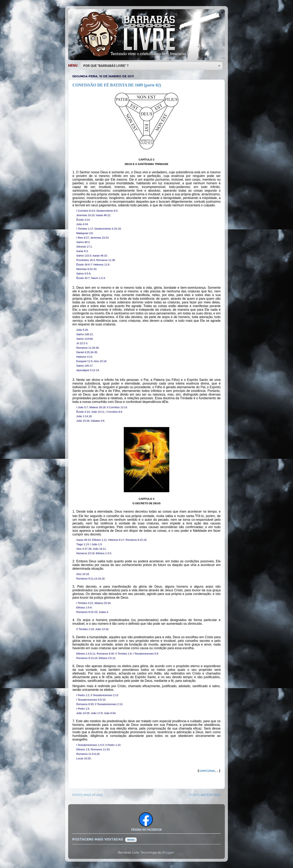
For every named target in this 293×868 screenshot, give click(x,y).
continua (207, 771)
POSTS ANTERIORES (205, 795)
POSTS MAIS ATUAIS (87, 795)
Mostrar (131, 840)
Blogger (168, 853)
